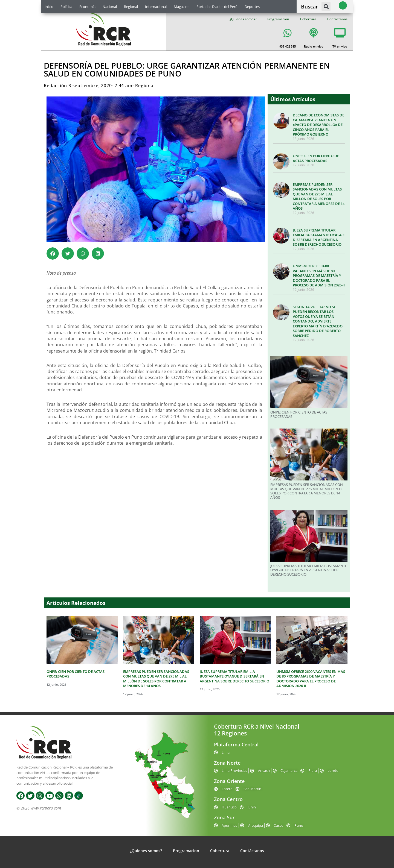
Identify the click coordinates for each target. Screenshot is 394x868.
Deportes (252, 7)
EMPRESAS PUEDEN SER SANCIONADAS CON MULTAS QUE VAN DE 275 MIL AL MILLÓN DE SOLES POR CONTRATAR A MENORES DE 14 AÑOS (319, 197)
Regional (131, 7)
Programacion (278, 19)
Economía (87, 7)
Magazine (182, 7)
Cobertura (308, 19)
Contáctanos (337, 19)
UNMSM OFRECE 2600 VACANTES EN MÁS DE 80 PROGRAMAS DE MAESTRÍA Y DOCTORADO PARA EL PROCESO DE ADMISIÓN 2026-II (319, 275)
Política (66, 7)
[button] (326, 6)
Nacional (110, 7)
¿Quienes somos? (243, 19)
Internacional (156, 7)
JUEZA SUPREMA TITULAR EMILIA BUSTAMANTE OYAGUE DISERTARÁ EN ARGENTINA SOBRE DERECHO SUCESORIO (319, 237)
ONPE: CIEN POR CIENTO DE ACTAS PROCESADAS (316, 158)
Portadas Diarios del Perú (217, 7)
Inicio (49, 7)
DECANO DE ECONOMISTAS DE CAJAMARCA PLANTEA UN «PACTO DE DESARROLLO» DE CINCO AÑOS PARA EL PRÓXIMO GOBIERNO (318, 125)
